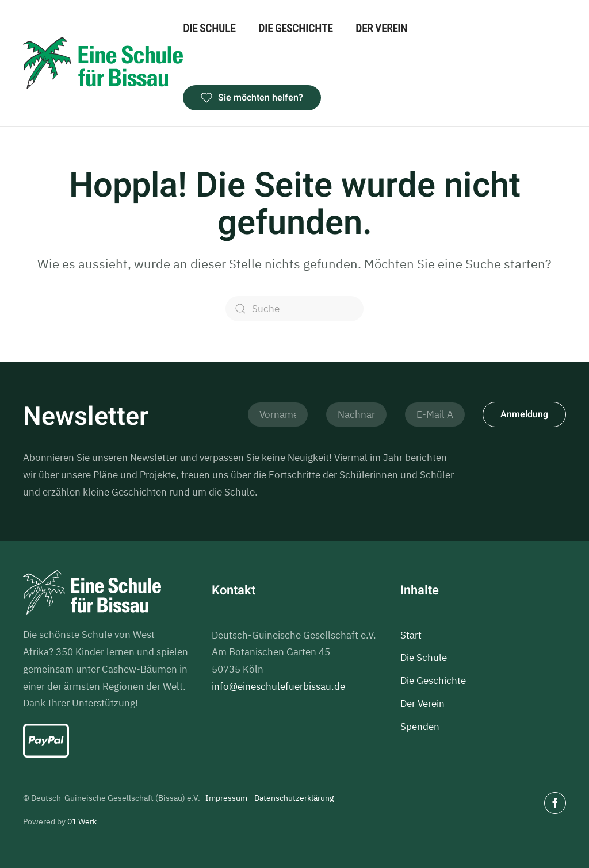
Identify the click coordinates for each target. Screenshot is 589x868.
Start (411, 635)
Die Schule (209, 28)
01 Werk (82, 821)
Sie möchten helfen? (252, 98)
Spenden (420, 727)
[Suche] (294, 309)
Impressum (226, 798)
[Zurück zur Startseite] (103, 64)
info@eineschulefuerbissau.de (278, 686)
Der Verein (381, 28)
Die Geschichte (295, 28)
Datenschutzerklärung (294, 798)
